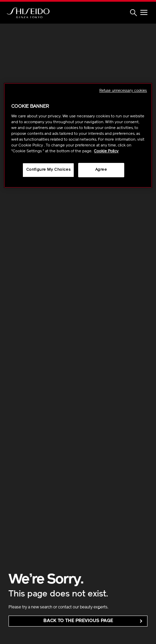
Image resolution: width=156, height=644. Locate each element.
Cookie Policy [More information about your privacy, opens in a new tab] (106, 151)
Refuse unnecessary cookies (123, 91)
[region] (78, 135)
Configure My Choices (48, 170)
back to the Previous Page (78, 621)
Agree (101, 170)
